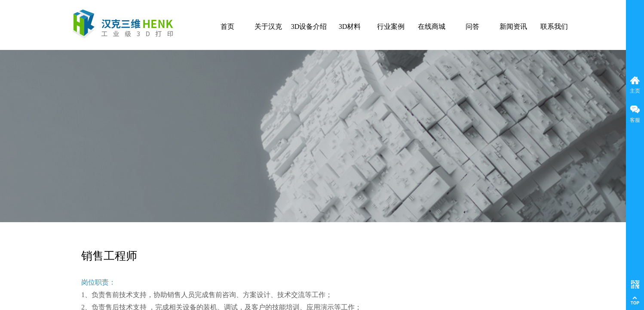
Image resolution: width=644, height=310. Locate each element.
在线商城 (432, 26)
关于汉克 (268, 26)
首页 (227, 26)
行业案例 (391, 26)
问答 (472, 26)
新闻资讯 (513, 26)
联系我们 (554, 26)
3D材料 (350, 26)
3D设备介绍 (309, 26)
